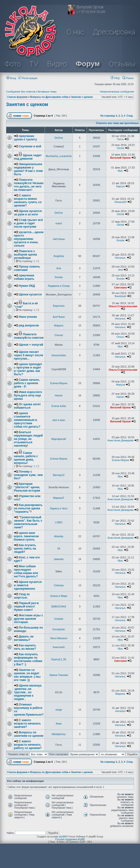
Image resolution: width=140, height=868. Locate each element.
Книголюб (59, 647)
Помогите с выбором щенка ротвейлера (25, 255)
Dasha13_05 (59, 659)
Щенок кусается (30, 294)
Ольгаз (59, 335)
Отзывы (122, 64)
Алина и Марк (59, 596)
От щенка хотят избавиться (27, 406)
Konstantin (59, 629)
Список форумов (17, 97)
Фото (13, 64)
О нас (75, 32)
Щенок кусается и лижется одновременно (28, 585)
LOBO (59, 522)
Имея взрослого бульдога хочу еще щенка (28, 395)
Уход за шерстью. (22, 596)
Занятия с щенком (82, 97)
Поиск (128, 78)
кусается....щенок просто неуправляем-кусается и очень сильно (29, 239)
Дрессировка (114, 32)
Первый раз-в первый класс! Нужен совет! (26, 606)
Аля (59, 268)
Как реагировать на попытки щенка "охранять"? (28, 508)
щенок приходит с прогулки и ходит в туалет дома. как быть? (28, 369)
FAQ (115, 78)
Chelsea (59, 585)
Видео (57, 64)
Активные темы (47, 92)
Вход (11, 78)
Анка (59, 724)
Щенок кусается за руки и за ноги (28, 213)
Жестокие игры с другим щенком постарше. (28, 619)
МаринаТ (59, 498)
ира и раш (59, 420)
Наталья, (121, 258)
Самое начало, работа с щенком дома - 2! (27, 383)
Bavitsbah (120, 296)
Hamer (59, 395)
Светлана (121, 287)
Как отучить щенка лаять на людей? (25, 549)
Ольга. (121, 337)
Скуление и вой (30, 146)
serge (59, 710)
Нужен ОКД (27, 286)
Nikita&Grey (59, 734)
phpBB (62, 837)
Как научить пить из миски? (25, 647)
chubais (59, 619)
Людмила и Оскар (59, 286)
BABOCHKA (59, 606)
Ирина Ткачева (59, 675)
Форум (88, 64)
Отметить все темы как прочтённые (117, 123)
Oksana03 (120, 202)
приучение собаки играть (24, 277)
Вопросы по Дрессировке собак (49, 97)
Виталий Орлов (120, 158)
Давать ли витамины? (24, 638)
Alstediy (59, 536)
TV (34, 64)
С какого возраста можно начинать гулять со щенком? (28, 200)
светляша (59, 239)
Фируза (120, 385)
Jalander (59, 559)
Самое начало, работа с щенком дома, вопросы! (26, 458)
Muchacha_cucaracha (59, 156)
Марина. (120, 694)
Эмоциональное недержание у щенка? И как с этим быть (28, 169)
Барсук (120, 186)
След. (130, 116)
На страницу (108, 116)
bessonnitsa (59, 355)
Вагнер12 (59, 475)
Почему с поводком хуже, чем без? (28, 475)
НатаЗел (121, 711)
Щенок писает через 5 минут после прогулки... (29, 355)
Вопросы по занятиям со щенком (29, 734)
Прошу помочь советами (27, 268)
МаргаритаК (59, 439)
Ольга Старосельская (123, 306)
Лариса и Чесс (59, 508)
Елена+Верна (59, 383)
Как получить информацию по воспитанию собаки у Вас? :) (28, 659)
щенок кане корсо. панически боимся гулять (26, 536)
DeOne (59, 138)
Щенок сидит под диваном (28, 157)
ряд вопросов (29, 325)
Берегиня (59, 306)
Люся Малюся (59, 638)
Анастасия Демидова (120, 440)
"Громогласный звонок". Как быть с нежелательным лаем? (28, 522)
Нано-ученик (28, 317)
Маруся (59, 325)
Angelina (59, 256)
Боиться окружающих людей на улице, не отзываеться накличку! (28, 439)
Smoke (120, 240)
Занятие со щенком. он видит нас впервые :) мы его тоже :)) (27, 675)
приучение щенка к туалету (25, 138)
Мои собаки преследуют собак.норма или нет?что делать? (26, 571)
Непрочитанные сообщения (117, 92)
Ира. (120, 171)
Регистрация (28, 78)
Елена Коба (59, 406)
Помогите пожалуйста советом (29, 336)
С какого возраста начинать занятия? (27, 724)
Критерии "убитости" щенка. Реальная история (27, 487)
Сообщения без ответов (21, 92)
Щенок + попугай (31, 345)
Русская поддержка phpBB (70, 839)
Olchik (120, 148)
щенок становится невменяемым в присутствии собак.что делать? (27, 420)
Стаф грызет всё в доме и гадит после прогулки (28, 223)
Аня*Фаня (59, 317)
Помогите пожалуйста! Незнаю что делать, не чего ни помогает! (29, 185)
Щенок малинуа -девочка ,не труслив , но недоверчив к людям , (28, 692)
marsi (59, 223)
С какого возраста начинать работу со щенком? (28, 745)
